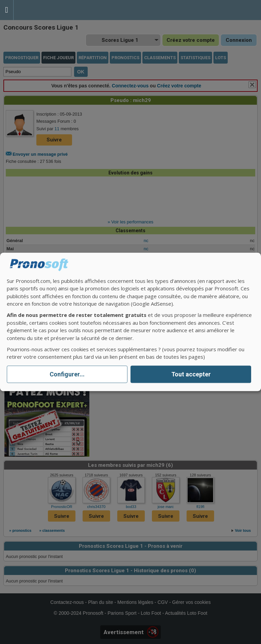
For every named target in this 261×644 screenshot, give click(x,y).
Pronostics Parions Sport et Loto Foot (44, 10)
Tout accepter (191, 374)
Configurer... (67, 374)
